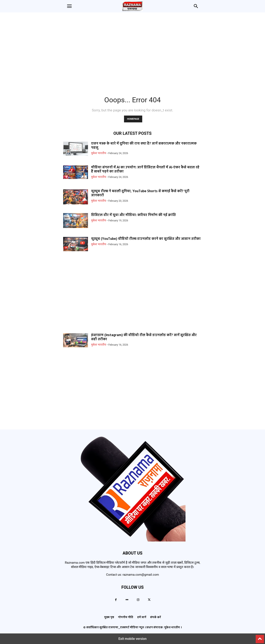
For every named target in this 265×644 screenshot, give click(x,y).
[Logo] (133, 540)
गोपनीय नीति (126, 617)
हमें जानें (142, 617)
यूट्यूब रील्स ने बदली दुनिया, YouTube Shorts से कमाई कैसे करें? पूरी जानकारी (140, 193)
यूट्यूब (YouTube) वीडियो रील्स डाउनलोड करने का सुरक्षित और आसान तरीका (146, 239)
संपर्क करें (155, 617)
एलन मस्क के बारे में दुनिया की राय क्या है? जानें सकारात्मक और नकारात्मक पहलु (144, 146)
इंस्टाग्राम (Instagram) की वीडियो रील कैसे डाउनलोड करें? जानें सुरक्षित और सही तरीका (144, 337)
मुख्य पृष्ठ (109, 617)
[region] (132, 52)
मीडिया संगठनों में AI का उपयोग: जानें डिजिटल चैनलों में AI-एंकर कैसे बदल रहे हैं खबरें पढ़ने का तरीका (145, 169)
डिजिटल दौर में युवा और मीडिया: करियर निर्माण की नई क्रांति (133, 215)
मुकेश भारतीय (99, 153)
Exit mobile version (132, 639)
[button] (69, 6)
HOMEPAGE (133, 119)
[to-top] (260, 637)
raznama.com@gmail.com (141, 575)
